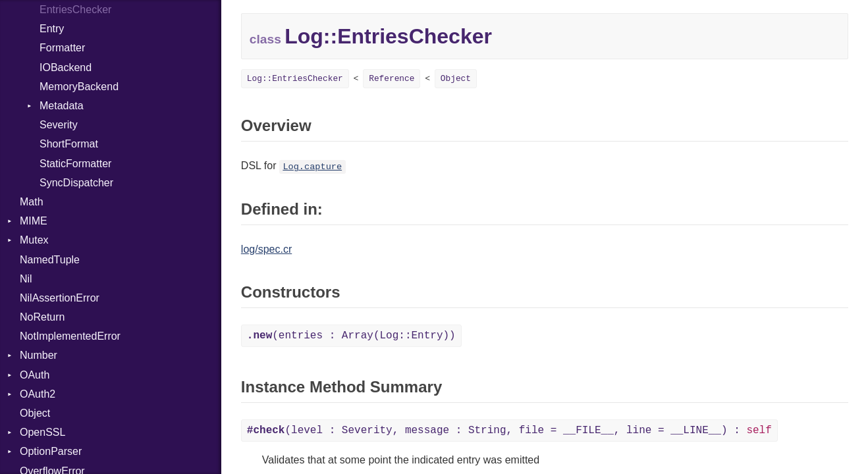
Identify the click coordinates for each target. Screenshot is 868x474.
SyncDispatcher (76, 183)
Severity (59, 125)
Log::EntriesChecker (295, 79)
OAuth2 (38, 394)
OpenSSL (42, 432)
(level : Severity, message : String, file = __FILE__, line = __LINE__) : (509, 431)
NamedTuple (50, 260)
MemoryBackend (79, 87)
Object (35, 413)
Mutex (34, 240)
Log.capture (312, 167)
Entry (52, 29)
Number (39, 355)
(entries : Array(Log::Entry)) (351, 336)
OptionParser (51, 451)
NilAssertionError (60, 298)
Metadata (62, 106)
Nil (26, 279)
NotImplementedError (70, 336)
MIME (34, 221)
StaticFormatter (75, 164)
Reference (392, 79)
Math (32, 202)
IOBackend (66, 67)
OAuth (35, 375)
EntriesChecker (75, 10)
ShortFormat (69, 144)
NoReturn (42, 317)
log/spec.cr (266, 249)
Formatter (62, 48)
